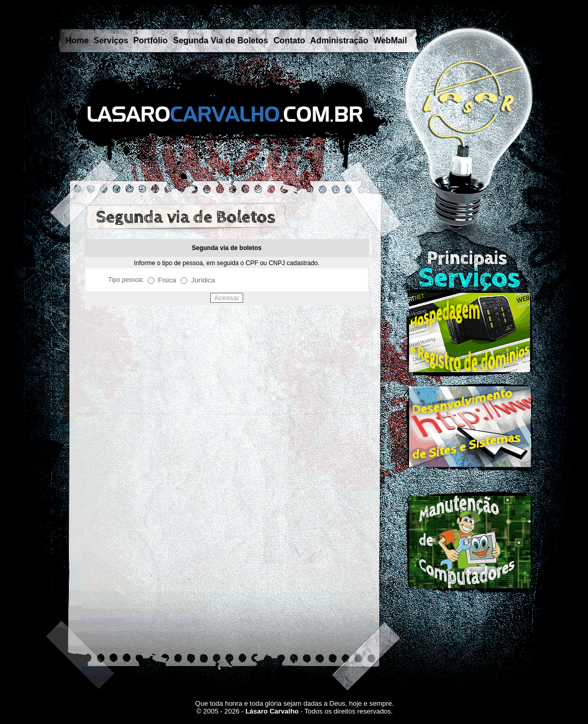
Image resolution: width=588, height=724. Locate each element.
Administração (339, 40)
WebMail (391, 40)
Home (77, 40)
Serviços (111, 40)
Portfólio (150, 40)
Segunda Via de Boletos (221, 40)
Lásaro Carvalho (272, 711)
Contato (289, 40)
